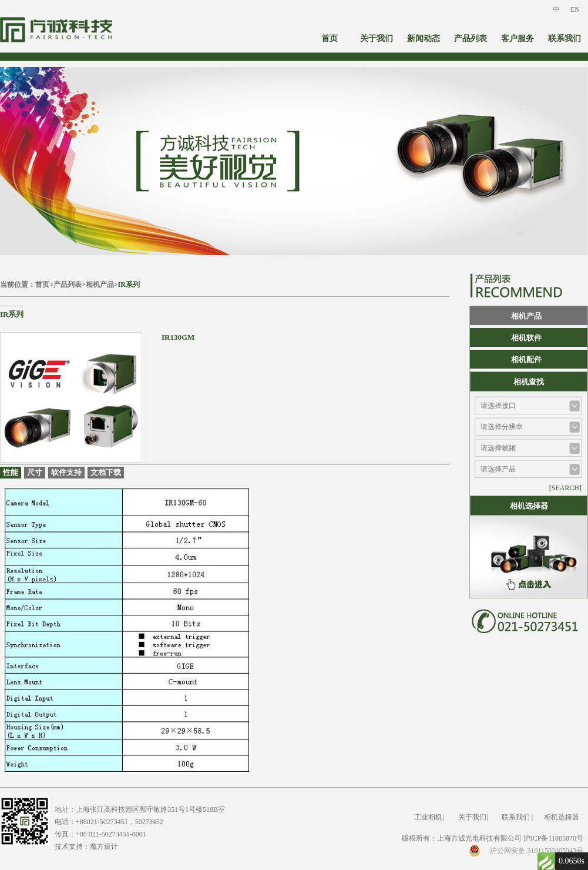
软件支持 (66, 472)
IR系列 (129, 285)
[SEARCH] (565, 488)
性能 (11, 472)
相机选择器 (562, 817)
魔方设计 (104, 846)
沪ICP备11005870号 (553, 838)
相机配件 (526, 359)
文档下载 (106, 472)
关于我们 (377, 39)
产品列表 (471, 39)
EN (575, 9)
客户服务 (518, 39)
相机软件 (526, 338)
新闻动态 (424, 39)
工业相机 (428, 817)
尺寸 (35, 472)
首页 (330, 39)
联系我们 (565, 39)
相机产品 (100, 285)
